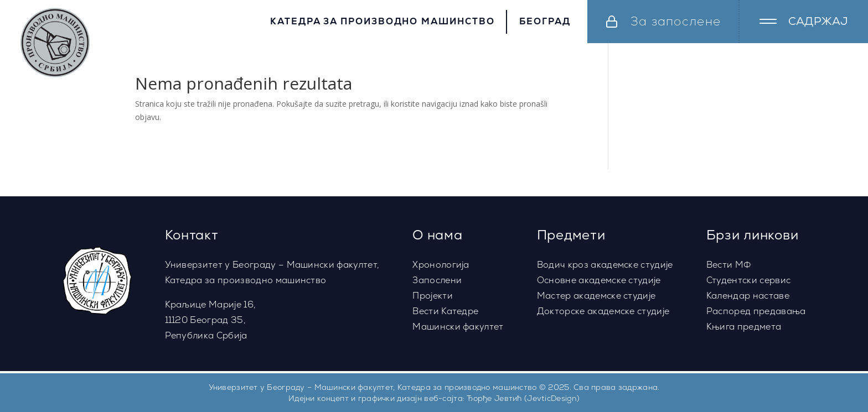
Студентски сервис (748, 280)
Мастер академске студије (596, 296)
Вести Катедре (445, 311)
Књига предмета (744, 327)
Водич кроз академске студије (605, 265)
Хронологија (441, 265)
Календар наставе (748, 296)
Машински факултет (458, 327)
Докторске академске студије (603, 311)
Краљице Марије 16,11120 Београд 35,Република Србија (211, 320)
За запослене (676, 21)
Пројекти (433, 296)
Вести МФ (729, 265)
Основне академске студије (599, 280)
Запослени (437, 280)
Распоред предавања (756, 311)
